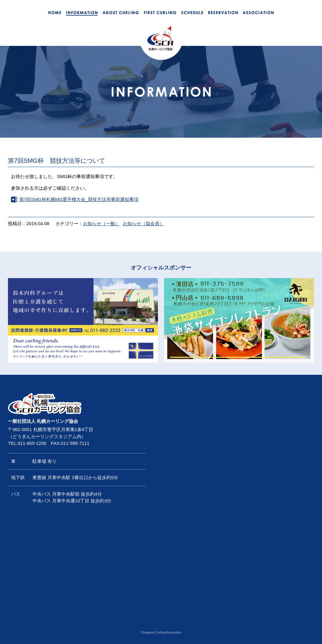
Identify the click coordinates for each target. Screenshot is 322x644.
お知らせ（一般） (101, 223)
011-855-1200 (32, 443)
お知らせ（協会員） (143, 223)
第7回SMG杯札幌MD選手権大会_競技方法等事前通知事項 (79, 199)
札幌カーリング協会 (182, 396)
